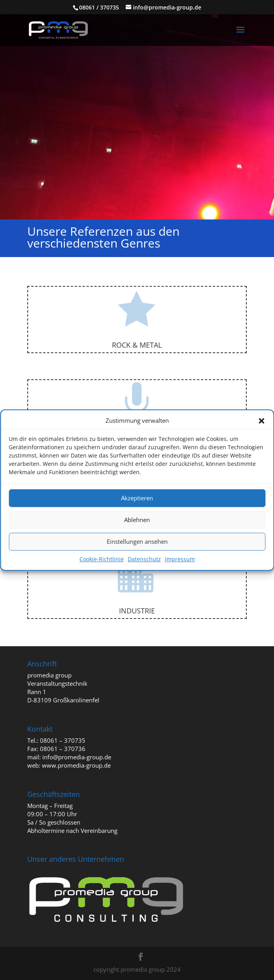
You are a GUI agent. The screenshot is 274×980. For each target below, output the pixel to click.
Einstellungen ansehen (137, 542)
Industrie (137, 611)
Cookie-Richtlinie (102, 559)
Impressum (180, 559)
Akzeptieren (137, 498)
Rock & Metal (137, 345)
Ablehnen (137, 520)
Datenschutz (144, 559)
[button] (261, 421)
